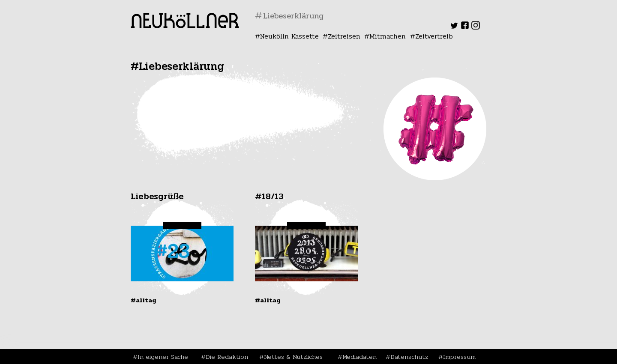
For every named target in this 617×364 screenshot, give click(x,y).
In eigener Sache (163, 357)
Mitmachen (388, 36)
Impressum (459, 357)
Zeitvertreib (434, 36)
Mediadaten (359, 357)
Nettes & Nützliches (293, 357)
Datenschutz (409, 357)
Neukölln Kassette (289, 36)
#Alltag (144, 300)
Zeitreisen (344, 36)
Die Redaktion (227, 357)
